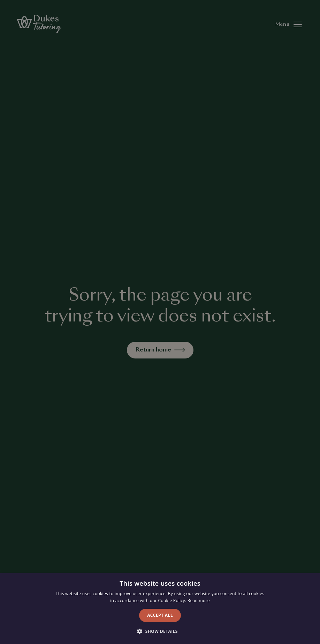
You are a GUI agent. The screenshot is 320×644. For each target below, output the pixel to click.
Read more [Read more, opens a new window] (199, 601)
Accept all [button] (160, 615)
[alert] (160, 322)
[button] (160, 631)
